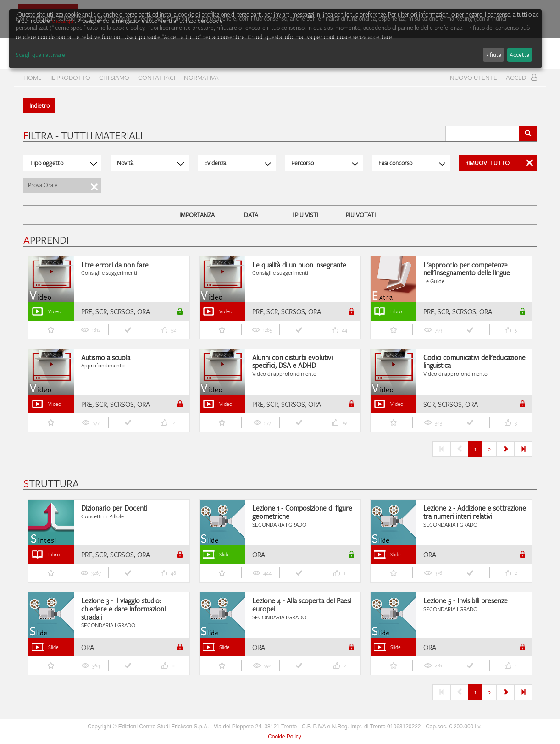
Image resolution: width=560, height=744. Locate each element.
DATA (251, 215)
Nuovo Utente (474, 77)
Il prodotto (70, 77)
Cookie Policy (285, 737)
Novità (150, 163)
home (33, 77)
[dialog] (275, 39)
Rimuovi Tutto (499, 163)
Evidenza (238, 163)
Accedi (521, 77)
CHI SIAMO (114, 77)
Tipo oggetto (63, 163)
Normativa (201, 77)
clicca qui (63, 21)
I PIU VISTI (305, 215)
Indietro (39, 105)
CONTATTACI (157, 77)
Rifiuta (493, 55)
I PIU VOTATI (359, 215)
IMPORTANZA (197, 215)
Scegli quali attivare (40, 55)
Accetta (519, 55)
